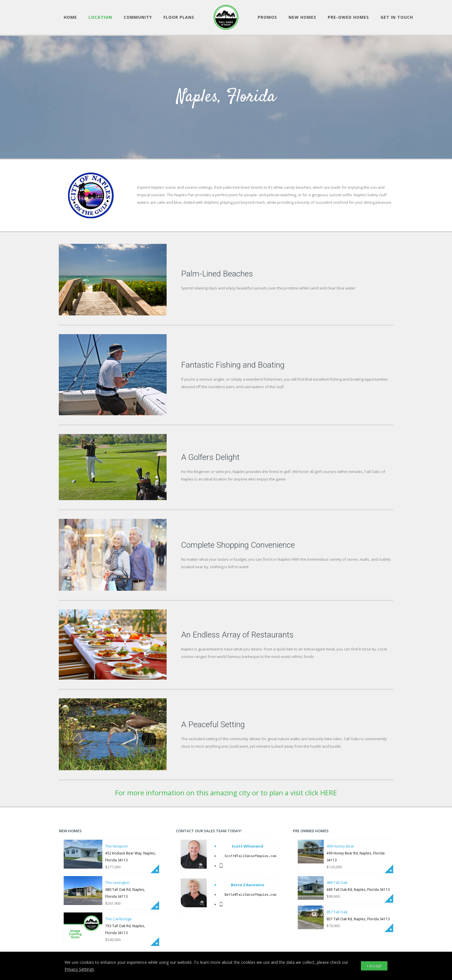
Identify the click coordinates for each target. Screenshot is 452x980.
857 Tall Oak (337, 912)
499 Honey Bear (340, 846)
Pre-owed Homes (348, 17)
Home (70, 17)
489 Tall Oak (337, 882)
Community (138, 17)
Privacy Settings (79, 969)
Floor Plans (179, 17)
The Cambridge (118, 919)
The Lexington (117, 882)
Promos (267, 17)
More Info (155, 869)
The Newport (116, 846)
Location (100, 17)
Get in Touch (397, 17)
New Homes (302, 17)
